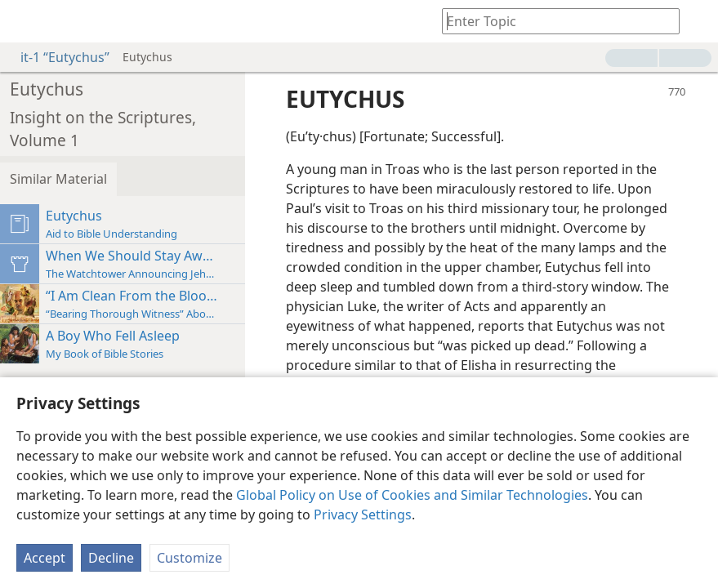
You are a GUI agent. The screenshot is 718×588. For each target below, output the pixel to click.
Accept (45, 558)
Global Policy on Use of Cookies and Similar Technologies (412, 495)
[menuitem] (25, 21)
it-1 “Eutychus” (57, 57)
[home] (25, 21)
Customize (190, 558)
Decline (111, 558)
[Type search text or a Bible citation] (553, 21)
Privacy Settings (363, 514)
